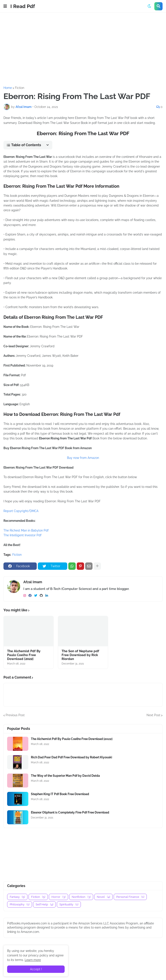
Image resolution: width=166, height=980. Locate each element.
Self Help (44, 904)
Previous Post (15, 715)
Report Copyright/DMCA (21, 511)
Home (8, 88)
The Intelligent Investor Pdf (22, 535)
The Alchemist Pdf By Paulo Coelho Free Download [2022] (24, 655)
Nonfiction (81, 897)
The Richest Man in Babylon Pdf (26, 530)
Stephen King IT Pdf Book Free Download (60, 794)
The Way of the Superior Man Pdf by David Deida (65, 776)
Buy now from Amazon (83, 458)
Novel (103, 897)
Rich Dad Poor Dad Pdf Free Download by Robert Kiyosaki (72, 757)
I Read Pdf (23, 6)
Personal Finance (130, 897)
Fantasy (17, 897)
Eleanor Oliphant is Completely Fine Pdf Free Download (70, 812)
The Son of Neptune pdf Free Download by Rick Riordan (80, 655)
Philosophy (20, 904)
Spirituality (69, 904)
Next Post (153, 715)
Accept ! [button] (36, 969)
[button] (5, 6)
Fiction (20, 88)
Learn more (33, 960)
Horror (58, 897)
